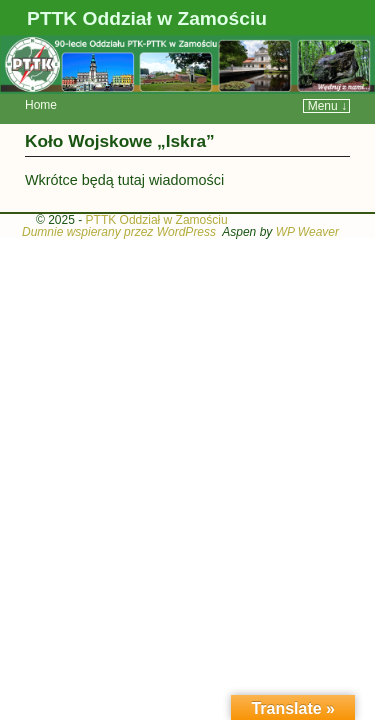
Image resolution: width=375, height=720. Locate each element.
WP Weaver (307, 202)
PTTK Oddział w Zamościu (147, 18)
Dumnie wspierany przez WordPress (119, 202)
